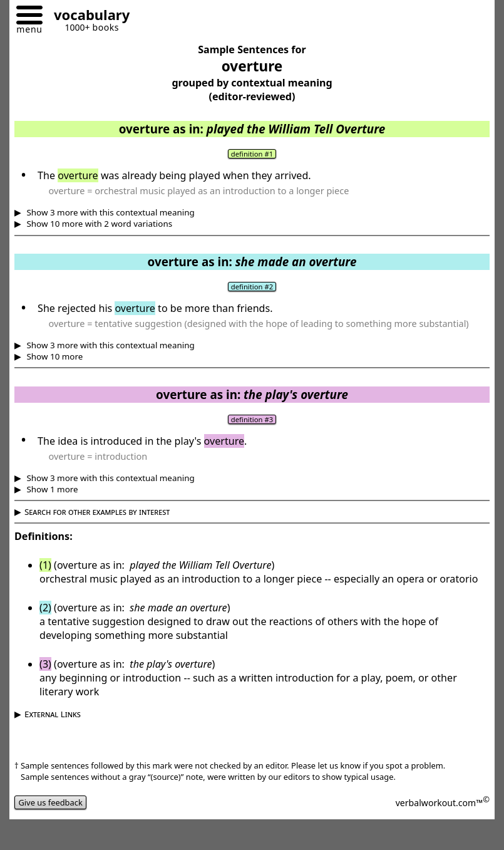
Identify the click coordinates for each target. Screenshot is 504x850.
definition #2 (252, 287)
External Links (53, 714)
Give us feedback (50, 802)
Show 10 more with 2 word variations (98, 224)
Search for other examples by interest (97, 512)
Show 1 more (51, 489)
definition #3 (252, 419)
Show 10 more (54, 356)
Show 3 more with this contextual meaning (110, 212)
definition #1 (252, 154)
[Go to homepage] (87, 17)
